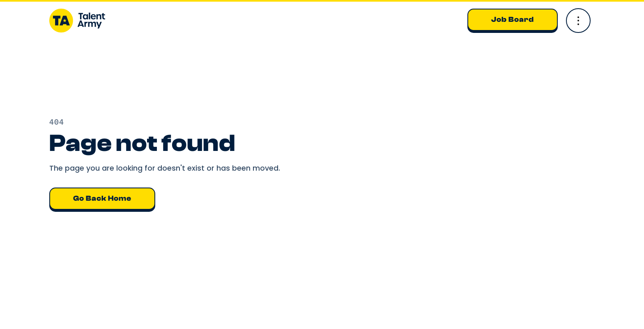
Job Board (513, 20)
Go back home (102, 198)
